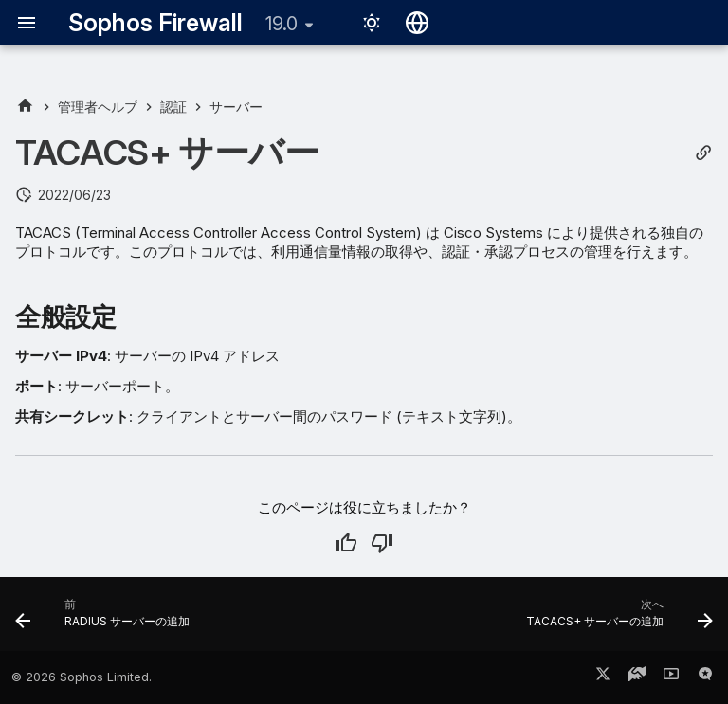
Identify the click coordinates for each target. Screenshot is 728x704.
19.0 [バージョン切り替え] (282, 24)
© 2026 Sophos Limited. (82, 677)
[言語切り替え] (417, 23)
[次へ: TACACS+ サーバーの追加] (616, 620)
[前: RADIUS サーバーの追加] (106, 620)
